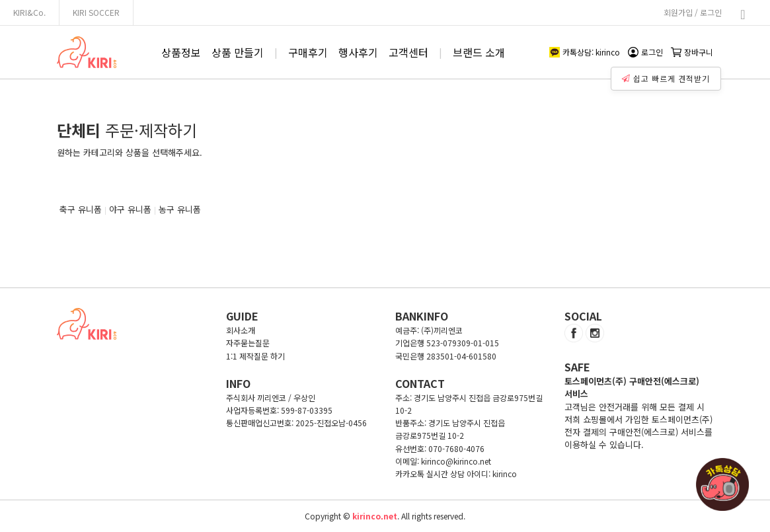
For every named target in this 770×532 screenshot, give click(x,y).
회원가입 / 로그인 (693, 12)
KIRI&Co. (29, 12)
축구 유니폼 (81, 209)
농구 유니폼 (180, 209)
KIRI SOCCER (96, 12)
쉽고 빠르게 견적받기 (668, 75)
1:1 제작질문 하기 (255, 356)
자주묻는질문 (248, 343)
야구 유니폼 (130, 209)
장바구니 (692, 52)
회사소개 (241, 330)
